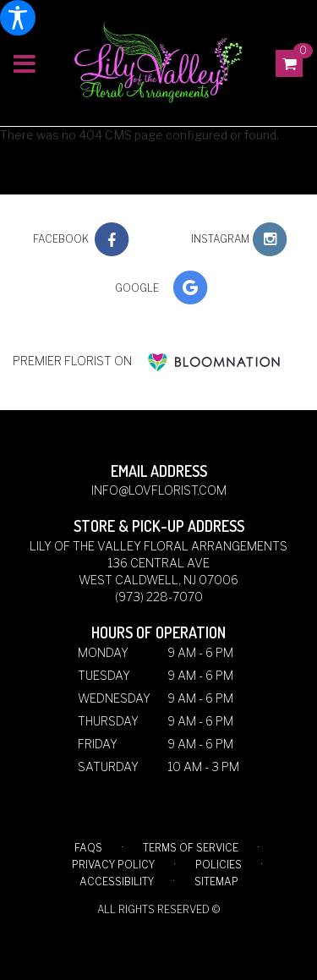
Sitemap (216, 881)
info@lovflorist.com (159, 490)
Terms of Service (191, 848)
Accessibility (117, 881)
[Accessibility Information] (18, 18)
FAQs (88, 848)
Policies (219, 865)
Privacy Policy (113, 865)
